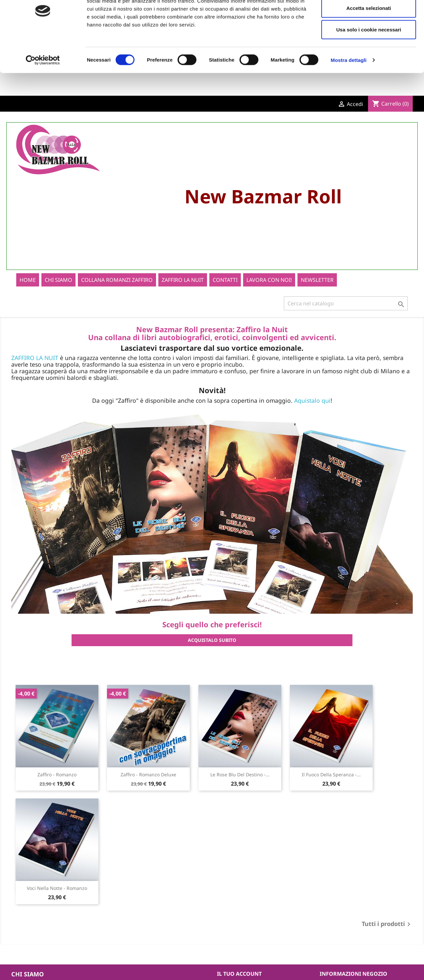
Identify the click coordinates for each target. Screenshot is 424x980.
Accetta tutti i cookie (369, 17)
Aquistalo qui (312, 409)
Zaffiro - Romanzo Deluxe (148, 783)
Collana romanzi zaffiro (117, 288)
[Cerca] (346, 312)
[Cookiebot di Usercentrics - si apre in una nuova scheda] (43, 91)
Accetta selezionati (369, 39)
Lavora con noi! (269, 288)
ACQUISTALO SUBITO (212, 649)
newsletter (317, 288)
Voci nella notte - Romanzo (57, 897)
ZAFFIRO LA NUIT (35, 366)
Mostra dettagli (348, 91)
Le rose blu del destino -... (240, 783)
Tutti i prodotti (387, 933)
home (28, 288)
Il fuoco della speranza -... (331, 783)
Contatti (225, 288)
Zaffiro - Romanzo (57, 783)
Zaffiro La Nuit (183, 288)
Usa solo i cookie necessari (369, 61)
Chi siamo (58, 288)
